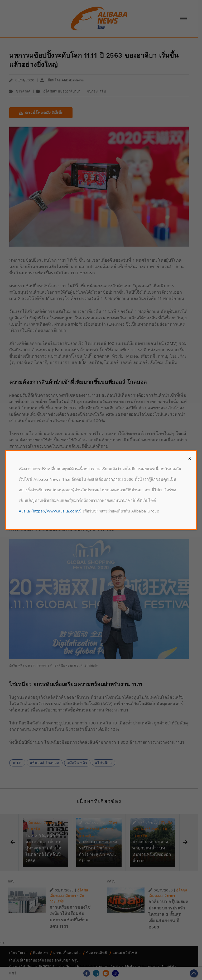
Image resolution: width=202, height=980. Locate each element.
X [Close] (190, 458)
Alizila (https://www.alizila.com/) (50, 511)
